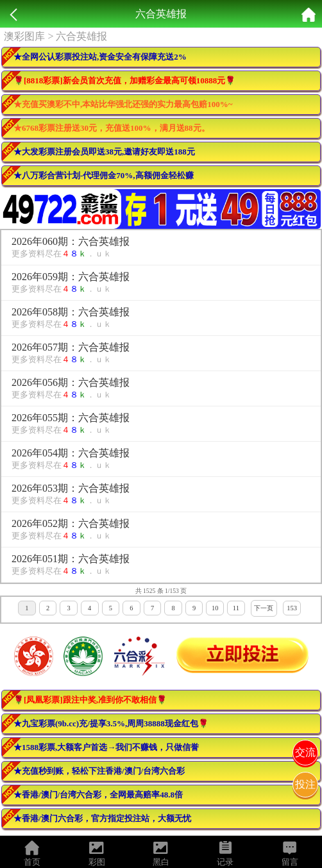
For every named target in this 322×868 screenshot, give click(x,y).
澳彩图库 (24, 36)
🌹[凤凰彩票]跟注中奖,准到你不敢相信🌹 (90, 700)
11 (236, 608)
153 (292, 608)
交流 (305, 752)
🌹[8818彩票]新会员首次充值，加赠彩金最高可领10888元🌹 (124, 80)
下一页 (264, 608)
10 (215, 608)
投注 (305, 784)
